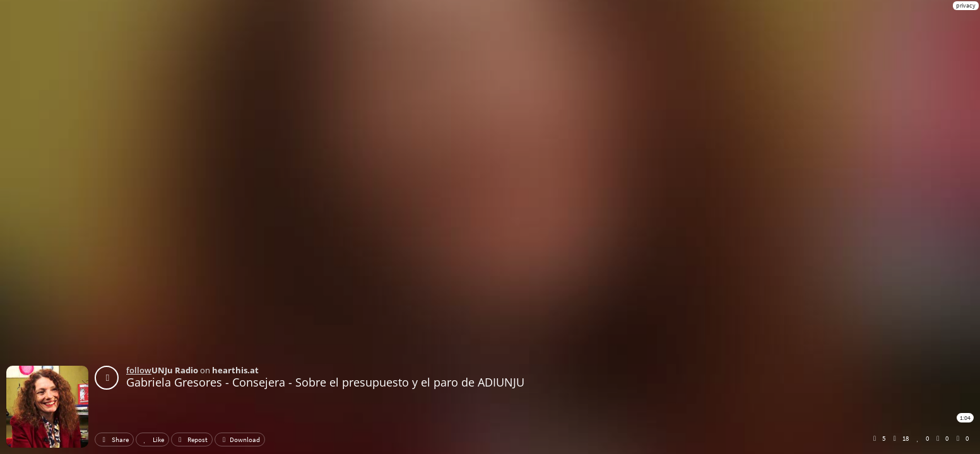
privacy (966, 5)
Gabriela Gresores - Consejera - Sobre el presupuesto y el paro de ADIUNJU (325, 382)
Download (240, 439)
